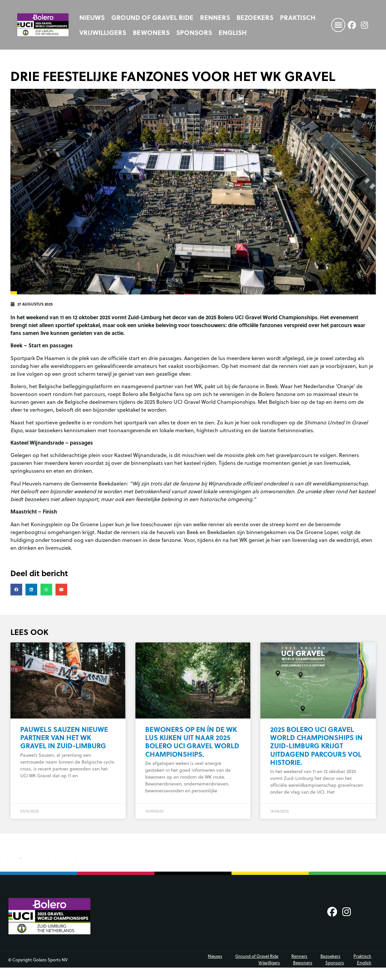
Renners (215, 17)
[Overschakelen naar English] (233, 32)
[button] (338, 25)
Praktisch (298, 17)
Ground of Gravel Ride (152, 17)
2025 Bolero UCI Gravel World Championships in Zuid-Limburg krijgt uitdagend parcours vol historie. (316, 746)
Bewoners (151, 32)
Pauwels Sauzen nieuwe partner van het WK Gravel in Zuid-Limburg (64, 737)
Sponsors (194, 32)
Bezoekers (255, 17)
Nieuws (92, 17)
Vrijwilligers (103, 32)
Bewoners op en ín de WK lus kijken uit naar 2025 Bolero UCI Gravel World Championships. (192, 742)
